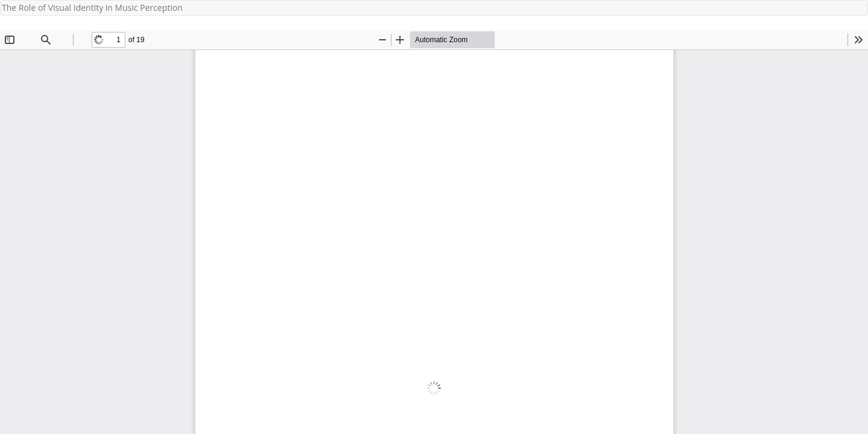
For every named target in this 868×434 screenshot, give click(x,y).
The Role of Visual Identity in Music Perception (92, 8)
